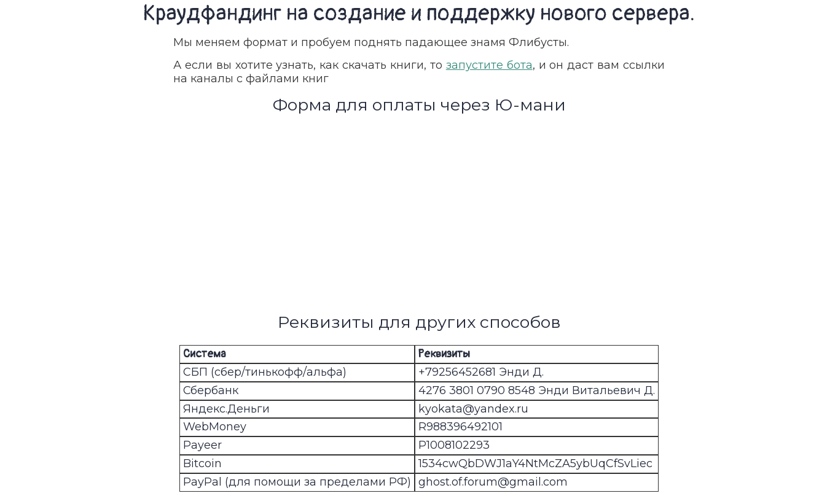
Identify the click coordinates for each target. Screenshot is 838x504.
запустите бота (489, 65)
